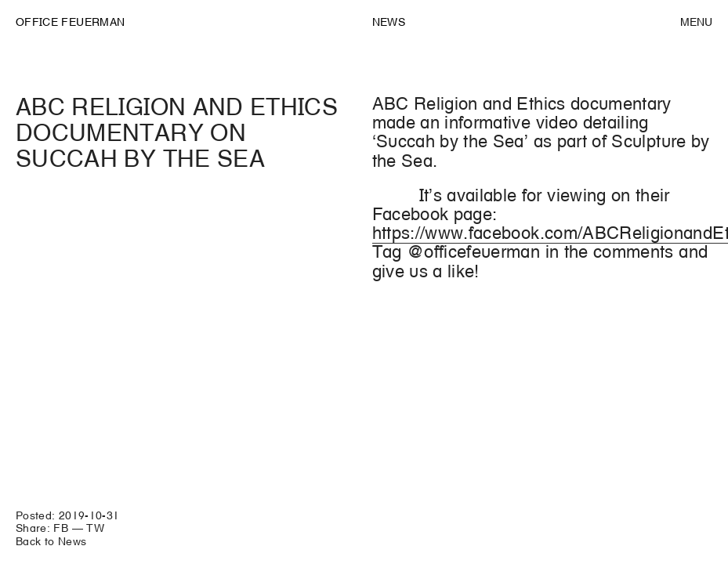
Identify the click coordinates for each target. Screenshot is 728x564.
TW (95, 528)
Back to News (51, 541)
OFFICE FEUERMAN (70, 22)
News (389, 22)
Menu (696, 22)
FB (61, 528)
